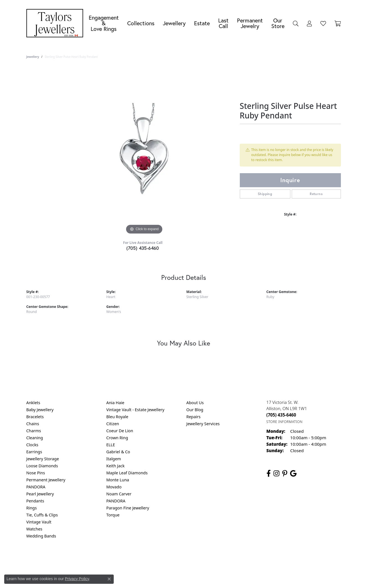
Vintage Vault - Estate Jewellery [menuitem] (135, 410)
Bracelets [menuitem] (35, 417)
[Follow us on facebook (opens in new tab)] (269, 473)
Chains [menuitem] (33, 424)
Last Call (223, 23)
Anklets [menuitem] (33, 403)
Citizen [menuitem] (113, 424)
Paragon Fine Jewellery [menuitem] (128, 508)
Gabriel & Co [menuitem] (118, 452)
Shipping (265, 194)
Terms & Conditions (189, 559)
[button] (296, 23)
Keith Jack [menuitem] (116, 466)
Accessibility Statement (231, 559)
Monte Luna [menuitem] (118, 480)
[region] (144, 152)
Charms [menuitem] (34, 431)
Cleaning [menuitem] (35, 438)
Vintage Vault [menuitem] (39, 522)
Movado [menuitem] (114, 487)
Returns (316, 194)
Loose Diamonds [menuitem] (42, 466)
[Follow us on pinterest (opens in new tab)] (285, 473)
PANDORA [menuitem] (36, 487)
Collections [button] (141, 23)
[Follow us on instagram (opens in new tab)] (276, 473)
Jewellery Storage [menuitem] (43, 459)
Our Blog (195, 410)
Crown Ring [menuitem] (117, 438)
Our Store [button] (278, 23)
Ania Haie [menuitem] (115, 403)
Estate (202, 23)
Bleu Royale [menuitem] (117, 417)
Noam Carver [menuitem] (119, 494)
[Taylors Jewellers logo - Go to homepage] (56, 23)
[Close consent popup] (109, 579)
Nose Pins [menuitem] (36, 473)
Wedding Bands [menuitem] (41, 536)
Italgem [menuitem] (114, 459)
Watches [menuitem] (34, 529)
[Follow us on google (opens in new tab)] (293, 473)
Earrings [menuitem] (34, 452)
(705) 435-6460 (143, 248)
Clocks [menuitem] (32, 445)
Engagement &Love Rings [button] (104, 23)
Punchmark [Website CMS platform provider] (194, 577)
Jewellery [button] (174, 23)
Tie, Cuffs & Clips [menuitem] (42, 515)
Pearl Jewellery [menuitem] (40, 494)
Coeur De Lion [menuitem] (120, 431)
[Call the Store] (281, 415)
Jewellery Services (203, 424)
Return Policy (128, 559)
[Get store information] (285, 422)
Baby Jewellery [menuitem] (40, 410)
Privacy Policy (156, 559)
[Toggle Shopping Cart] (338, 23)
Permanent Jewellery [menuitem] (46, 480)
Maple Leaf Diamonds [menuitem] (127, 473)
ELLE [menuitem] (111, 445)
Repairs (194, 417)
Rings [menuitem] (32, 508)
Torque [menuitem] (113, 515)
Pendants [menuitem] (35, 501)
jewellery (33, 57)
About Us (195, 403)
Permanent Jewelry (250, 23)
